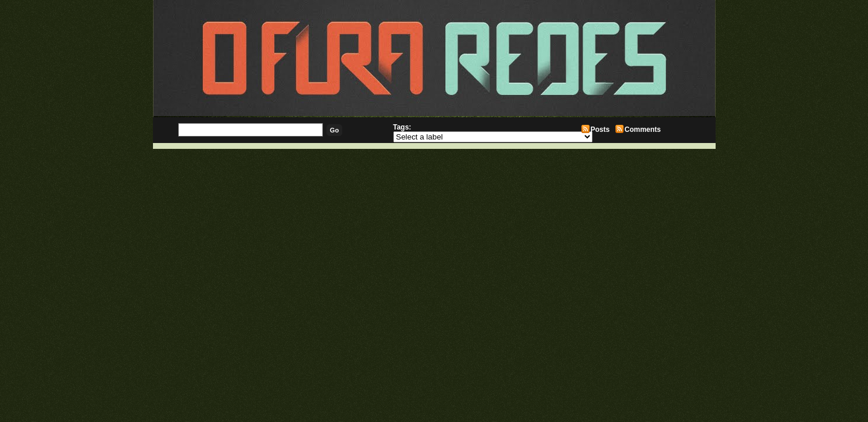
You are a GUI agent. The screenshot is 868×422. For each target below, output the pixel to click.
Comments (643, 130)
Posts (600, 130)
